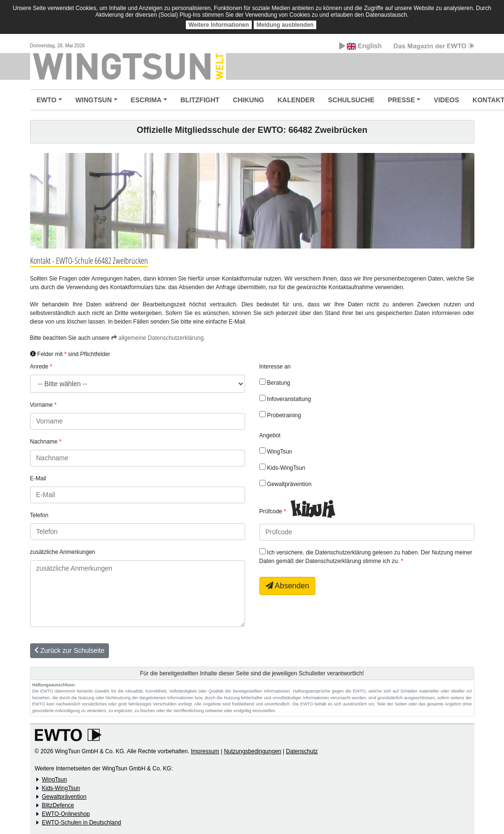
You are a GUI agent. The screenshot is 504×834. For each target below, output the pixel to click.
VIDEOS (446, 100)
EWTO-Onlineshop (66, 814)
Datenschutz (302, 751)
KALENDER (296, 100)
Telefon (39, 515)
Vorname (42, 405)
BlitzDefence (58, 805)
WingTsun (276, 451)
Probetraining (280, 415)
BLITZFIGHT (200, 100)
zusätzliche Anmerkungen (63, 552)
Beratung (275, 382)
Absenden (288, 586)
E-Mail (38, 478)
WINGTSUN (94, 100)
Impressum (205, 751)
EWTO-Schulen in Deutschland (82, 823)
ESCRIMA (146, 100)
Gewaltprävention (286, 484)
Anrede (39, 367)
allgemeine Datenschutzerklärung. (158, 338)
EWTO (47, 100)
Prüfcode (271, 511)
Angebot (270, 435)
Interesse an (275, 367)
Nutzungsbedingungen (253, 751)
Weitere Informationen (219, 25)
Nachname (44, 442)
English (360, 46)
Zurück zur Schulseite (70, 650)
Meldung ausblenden (285, 25)
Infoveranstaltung (285, 399)
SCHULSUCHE (351, 100)
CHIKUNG (248, 100)
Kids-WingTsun (282, 467)
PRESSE (402, 100)
